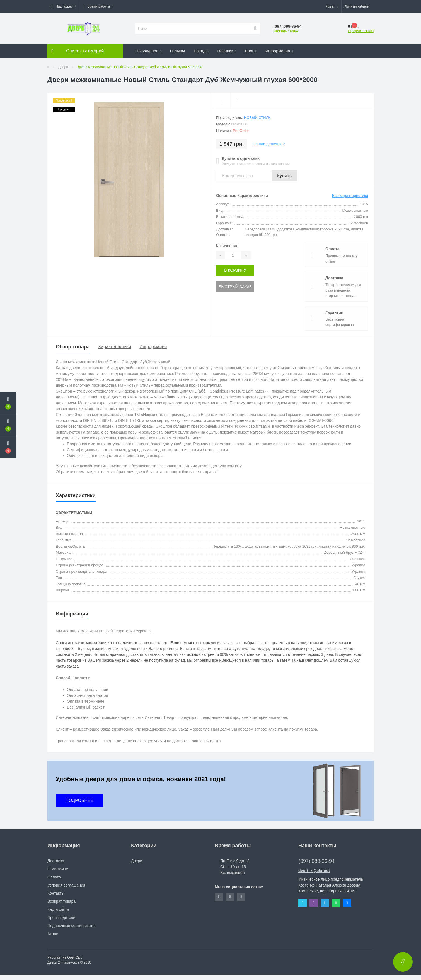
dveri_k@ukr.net (314, 871)
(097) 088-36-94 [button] (317, 861)
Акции (53, 934)
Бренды (201, 51)
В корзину (235, 270)
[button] (63, 6)
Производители (61, 918)
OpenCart (74, 957)
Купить (284, 176)
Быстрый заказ (235, 287)
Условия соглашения (66, 885)
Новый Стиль (257, 118)
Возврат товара (61, 901)
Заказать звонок (286, 31)
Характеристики (115, 347)
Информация (279, 51)
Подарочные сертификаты (71, 926)
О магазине (58, 869)
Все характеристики (350, 196)
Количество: (227, 246)
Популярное (148, 51)
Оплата (332, 249)
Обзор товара (73, 347)
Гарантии (334, 312)
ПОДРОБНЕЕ (80, 800)
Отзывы (177, 51)
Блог (251, 51)
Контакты (56, 893)
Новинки (227, 51)
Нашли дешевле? (269, 144)
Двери (63, 67)
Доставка (334, 278)
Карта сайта (58, 909)
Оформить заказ (361, 31)
